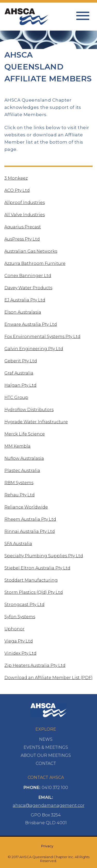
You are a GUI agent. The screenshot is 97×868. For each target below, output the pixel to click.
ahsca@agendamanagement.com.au (53, 805)
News (46, 739)
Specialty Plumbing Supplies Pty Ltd (44, 556)
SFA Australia (18, 544)
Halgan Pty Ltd (20, 385)
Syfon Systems (20, 617)
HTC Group (16, 397)
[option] (48, 44)
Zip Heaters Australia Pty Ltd (35, 665)
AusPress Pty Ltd (22, 239)
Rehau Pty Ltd (20, 495)
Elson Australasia (23, 312)
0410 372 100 (55, 788)
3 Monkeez (16, 178)
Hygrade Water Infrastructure (36, 422)
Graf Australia (19, 373)
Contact (46, 763)
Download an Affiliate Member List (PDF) (48, 678)
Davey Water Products (28, 288)
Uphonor (14, 629)
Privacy (47, 846)
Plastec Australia (22, 471)
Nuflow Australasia (24, 458)
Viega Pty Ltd (19, 641)
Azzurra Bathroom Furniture (35, 263)
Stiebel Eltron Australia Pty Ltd (37, 568)
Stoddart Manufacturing (31, 580)
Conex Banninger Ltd (28, 276)
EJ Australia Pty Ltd (25, 300)
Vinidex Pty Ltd (20, 653)
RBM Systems (19, 483)
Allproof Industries (25, 203)
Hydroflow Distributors (29, 410)
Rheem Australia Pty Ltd (30, 519)
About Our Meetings (46, 755)
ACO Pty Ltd (17, 190)
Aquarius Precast (23, 227)
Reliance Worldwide (26, 507)
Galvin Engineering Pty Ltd (34, 349)
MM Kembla (17, 446)
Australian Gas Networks (31, 251)
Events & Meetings (46, 747)
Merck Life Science (25, 434)
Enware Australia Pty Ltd (31, 324)
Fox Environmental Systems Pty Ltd (42, 337)
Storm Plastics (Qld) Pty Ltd (34, 592)
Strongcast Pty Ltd (24, 605)
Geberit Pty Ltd (21, 361)
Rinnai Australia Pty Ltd (30, 531)
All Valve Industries (25, 215)
